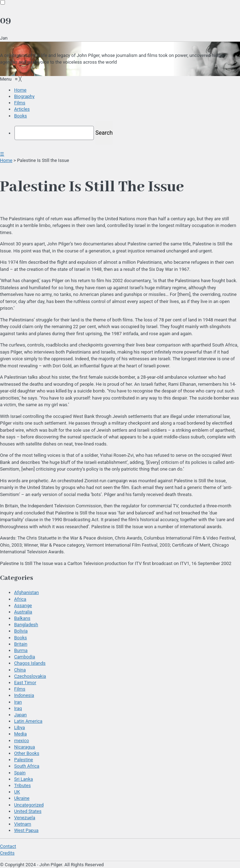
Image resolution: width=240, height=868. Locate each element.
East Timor (25, 683)
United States (28, 811)
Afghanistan (26, 592)
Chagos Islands (30, 663)
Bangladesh (26, 625)
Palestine (23, 760)
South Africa (27, 766)
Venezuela (25, 818)
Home (6, 160)
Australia (23, 612)
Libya (20, 727)
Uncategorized (29, 805)
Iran (18, 702)
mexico (22, 741)
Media (20, 734)
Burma (21, 650)
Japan (20, 715)
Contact (8, 846)
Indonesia (24, 695)
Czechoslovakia (30, 676)
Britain (21, 644)
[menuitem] (20, 90)
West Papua (26, 830)
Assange (23, 605)
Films (20, 689)
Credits (7, 853)
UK (17, 792)
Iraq (18, 708)
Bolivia (21, 631)
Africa (20, 599)
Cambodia (25, 657)
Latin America (28, 721)
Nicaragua (25, 747)
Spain (20, 773)
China (20, 670)
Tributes (22, 785)
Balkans (22, 618)
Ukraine (22, 798)
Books (20, 638)
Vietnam (23, 824)
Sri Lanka (23, 779)
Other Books (27, 753)
